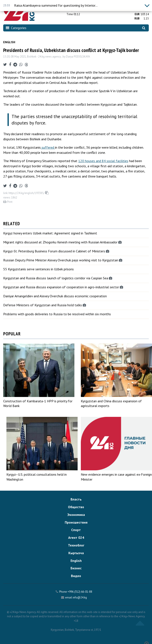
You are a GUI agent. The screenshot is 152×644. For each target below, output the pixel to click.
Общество (76, 507)
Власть (76, 499)
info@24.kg (80, 597)
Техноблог (76, 545)
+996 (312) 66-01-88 (80, 592)
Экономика (76, 515)
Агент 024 (76, 537)
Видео (76, 576)
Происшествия (76, 522)
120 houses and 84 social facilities (103, 161)
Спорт (76, 530)
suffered (48, 147)
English (9, 42)
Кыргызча (76, 553)
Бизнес (76, 568)
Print (8, 202)
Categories (16, 28)
